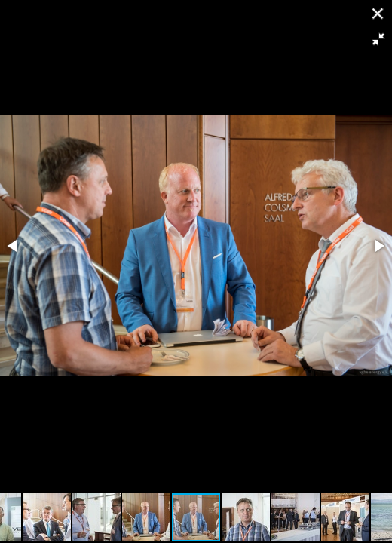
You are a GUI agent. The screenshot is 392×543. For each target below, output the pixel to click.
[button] (378, 39)
